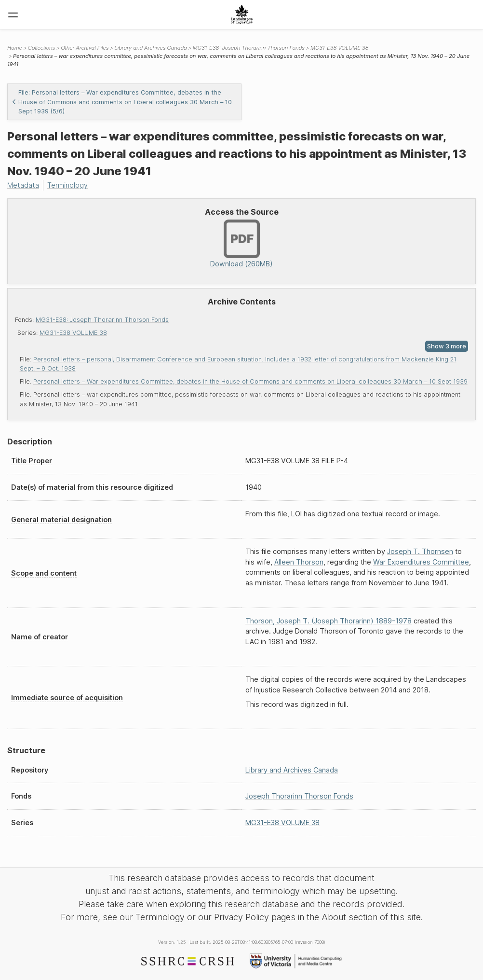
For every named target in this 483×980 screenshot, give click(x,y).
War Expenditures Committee (421, 562)
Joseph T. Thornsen (420, 551)
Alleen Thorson (299, 562)
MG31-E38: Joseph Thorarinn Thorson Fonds (102, 320)
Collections (41, 48)
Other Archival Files (85, 48)
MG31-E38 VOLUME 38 (73, 333)
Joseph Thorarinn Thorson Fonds (299, 796)
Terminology (67, 185)
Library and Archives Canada (150, 48)
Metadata (23, 185)
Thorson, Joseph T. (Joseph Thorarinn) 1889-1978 (329, 621)
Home (15, 48)
